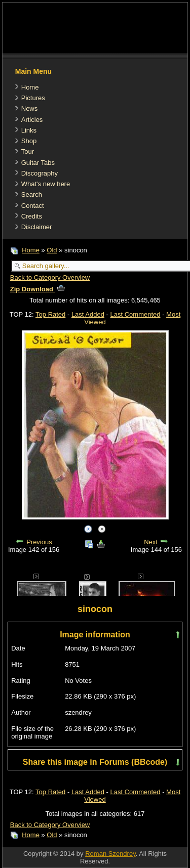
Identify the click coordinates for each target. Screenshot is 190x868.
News (30, 108)
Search (32, 194)
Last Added (88, 314)
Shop (29, 141)
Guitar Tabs (38, 163)
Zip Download (37, 289)
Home (30, 87)
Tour (28, 151)
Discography (40, 173)
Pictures (33, 98)
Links (29, 130)
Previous (39, 542)
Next (151, 542)
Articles (32, 120)
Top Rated (50, 314)
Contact (33, 206)
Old (52, 250)
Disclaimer (37, 227)
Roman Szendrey (110, 854)
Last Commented (136, 314)
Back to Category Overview (50, 277)
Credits (32, 216)
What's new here (46, 184)
